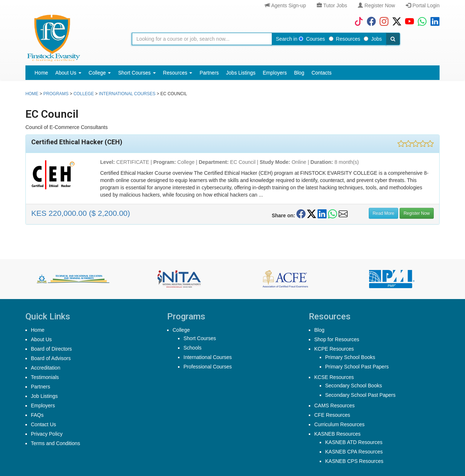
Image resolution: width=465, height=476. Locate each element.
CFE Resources (332, 415)
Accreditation (46, 368)
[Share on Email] (343, 214)
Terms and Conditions (55, 443)
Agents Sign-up (285, 5)
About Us (68, 73)
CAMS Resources (334, 406)
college (84, 94)
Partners (209, 73)
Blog (299, 73)
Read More (383, 213)
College (100, 73)
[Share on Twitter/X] (312, 214)
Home (41, 73)
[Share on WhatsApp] (333, 214)
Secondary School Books (353, 386)
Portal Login (423, 5)
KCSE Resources (334, 377)
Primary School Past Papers (357, 367)
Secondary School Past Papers (360, 395)
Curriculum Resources (339, 424)
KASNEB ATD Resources (354, 442)
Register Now (376, 5)
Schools (193, 348)
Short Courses (137, 73)
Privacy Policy (47, 434)
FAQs (37, 415)
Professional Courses (208, 367)
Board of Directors (51, 349)
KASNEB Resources (337, 434)
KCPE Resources (334, 349)
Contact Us (43, 424)
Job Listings (44, 396)
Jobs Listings (241, 73)
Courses (312, 39)
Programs (56, 94)
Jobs (373, 39)
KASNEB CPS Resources (354, 461)
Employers (275, 73)
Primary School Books (350, 357)
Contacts (321, 73)
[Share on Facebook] (301, 214)
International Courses (127, 94)
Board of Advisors (51, 358)
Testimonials (45, 377)
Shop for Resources (337, 339)
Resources (345, 39)
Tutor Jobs (332, 5)
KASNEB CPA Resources (354, 452)
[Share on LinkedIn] (322, 214)
